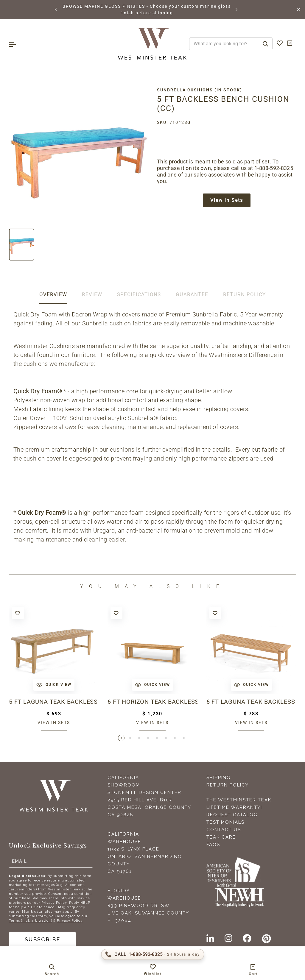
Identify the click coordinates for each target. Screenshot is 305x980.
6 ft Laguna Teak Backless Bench (251, 702)
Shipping (218, 778)
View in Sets (227, 200)
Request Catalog (232, 815)
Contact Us (224, 830)
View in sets (54, 722)
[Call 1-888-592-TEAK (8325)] (153, 954)
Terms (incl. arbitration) (31, 921)
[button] (56, 10)
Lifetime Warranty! (234, 807)
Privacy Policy (70, 921)
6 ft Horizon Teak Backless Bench (152, 702)
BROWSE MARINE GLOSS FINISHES (104, 6)
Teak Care (221, 837)
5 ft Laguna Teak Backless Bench (54, 702)
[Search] (265, 44)
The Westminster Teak (239, 800)
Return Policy (228, 785)
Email (19, 861)
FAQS (213, 845)
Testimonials (225, 822)
